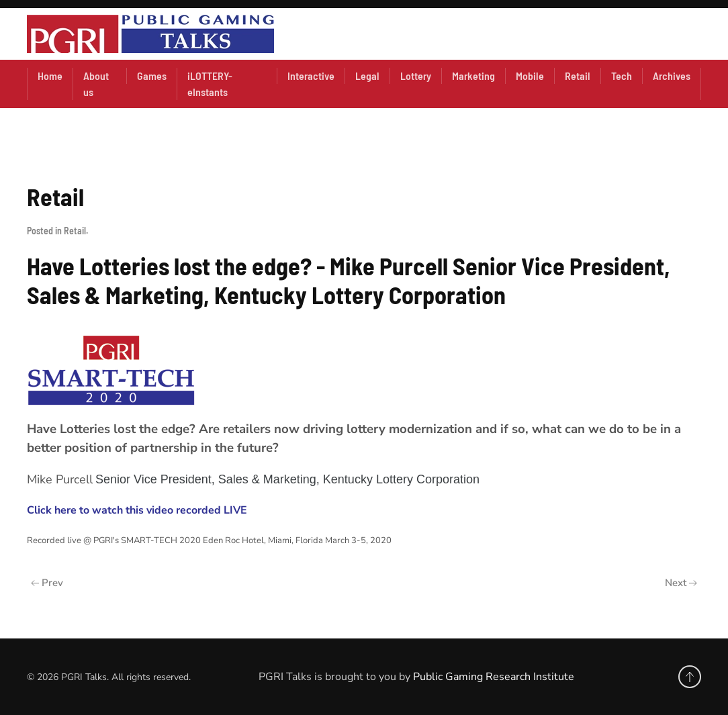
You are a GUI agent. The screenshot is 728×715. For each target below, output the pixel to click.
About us (96, 84)
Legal (367, 76)
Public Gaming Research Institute (494, 677)
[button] (690, 677)
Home (50, 76)
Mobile (530, 76)
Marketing (473, 76)
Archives (672, 76)
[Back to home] (150, 34)
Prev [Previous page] (47, 583)
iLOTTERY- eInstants (210, 84)
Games (152, 76)
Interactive (311, 76)
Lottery (416, 76)
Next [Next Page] (681, 583)
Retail (578, 76)
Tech (622, 76)
